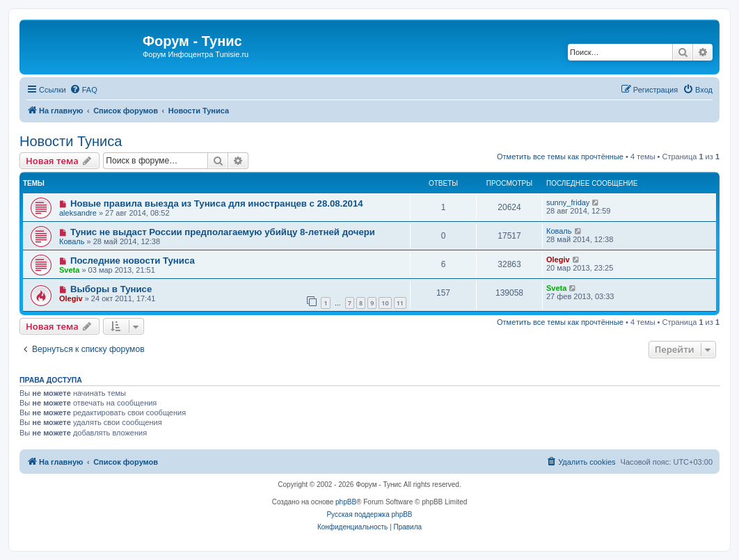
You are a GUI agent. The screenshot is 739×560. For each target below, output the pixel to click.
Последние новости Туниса (133, 261)
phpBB (346, 502)
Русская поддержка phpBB (369, 514)
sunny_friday (568, 202)
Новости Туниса (71, 141)
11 (400, 303)
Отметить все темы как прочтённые (560, 157)
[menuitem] (84, 90)
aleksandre (78, 213)
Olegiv (558, 259)
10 (385, 303)
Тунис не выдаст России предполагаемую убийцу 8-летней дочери (223, 232)
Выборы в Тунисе (111, 289)
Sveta (69, 270)
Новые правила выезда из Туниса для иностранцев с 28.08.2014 (217, 203)
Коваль (72, 241)
